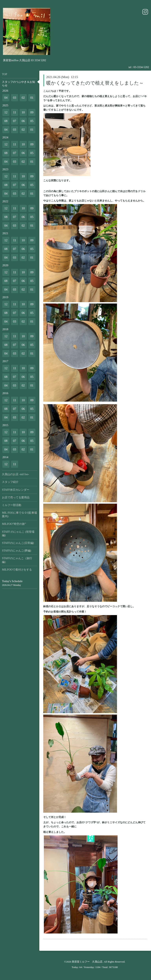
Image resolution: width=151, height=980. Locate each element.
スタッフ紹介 (10, 482)
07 (15, 121)
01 (32, 98)
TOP (5, 74)
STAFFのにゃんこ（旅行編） (17, 560)
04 (6, 98)
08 (6, 121)
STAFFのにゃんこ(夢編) (17, 551)
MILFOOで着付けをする (17, 570)
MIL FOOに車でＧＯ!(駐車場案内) (19, 515)
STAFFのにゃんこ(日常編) (18, 543)
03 (15, 98)
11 (14, 112)
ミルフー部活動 (12, 505)
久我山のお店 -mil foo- (16, 474)
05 (32, 121)
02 (23, 98)
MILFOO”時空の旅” (14, 524)
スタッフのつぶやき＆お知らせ (18, 84)
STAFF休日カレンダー (16, 490)
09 (32, 112)
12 (6, 112)
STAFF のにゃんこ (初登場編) (18, 534)
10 (23, 112)
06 (23, 121)
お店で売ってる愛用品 (16, 497)
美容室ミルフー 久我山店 (87, 962)
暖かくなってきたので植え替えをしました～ (95, 83)
